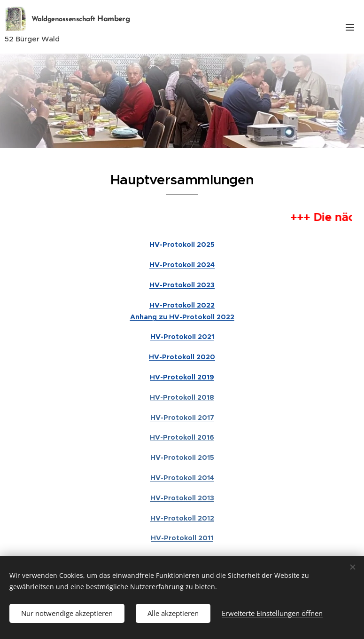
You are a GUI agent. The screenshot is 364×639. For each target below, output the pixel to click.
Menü (350, 27)
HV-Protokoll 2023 (182, 285)
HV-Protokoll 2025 (182, 245)
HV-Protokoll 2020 (182, 357)
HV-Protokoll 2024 (182, 265)
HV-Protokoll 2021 (182, 337)
